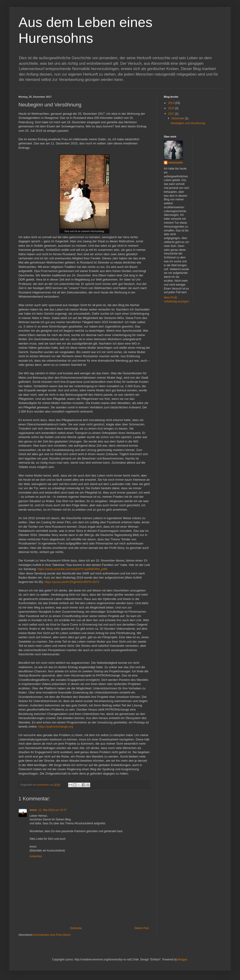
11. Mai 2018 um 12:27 (52, 810)
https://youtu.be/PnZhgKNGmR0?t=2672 (72, 582)
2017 (172, 114)
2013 (172, 103)
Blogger (182, 960)
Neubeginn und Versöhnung (188, 123)
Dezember (178, 118)
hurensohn (176, 163)
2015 (172, 108)
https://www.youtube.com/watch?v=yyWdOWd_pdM (72, 569)
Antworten (36, 856)
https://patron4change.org (56, 727)
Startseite (76, 928)
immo (33, 810)
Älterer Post (142, 928)
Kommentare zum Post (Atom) (52, 935)
